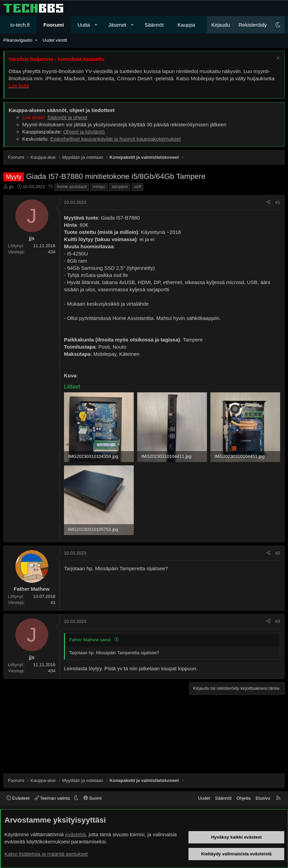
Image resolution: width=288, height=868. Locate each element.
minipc (99, 187)
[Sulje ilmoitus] (277, 59)
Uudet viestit (55, 40)
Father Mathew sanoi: (90, 640)
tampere (120, 187)
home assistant (72, 187)
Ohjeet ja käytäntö (84, 132)
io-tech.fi (20, 25)
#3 (278, 621)
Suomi (93, 798)
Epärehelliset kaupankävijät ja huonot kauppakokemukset (116, 139)
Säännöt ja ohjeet (67, 117)
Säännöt (154, 25)
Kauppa (186, 25)
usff (138, 187)
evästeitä (76, 834)
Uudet (204, 798)
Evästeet (18, 798)
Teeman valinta (53, 798)
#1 (278, 202)
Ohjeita (243, 798)
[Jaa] (268, 202)
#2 (278, 553)
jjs (11, 187)
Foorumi (54, 25)
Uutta (84, 25)
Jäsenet (117, 25)
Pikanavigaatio (18, 40)
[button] (96, 25)
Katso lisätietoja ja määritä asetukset (46, 854)
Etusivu (263, 798)
